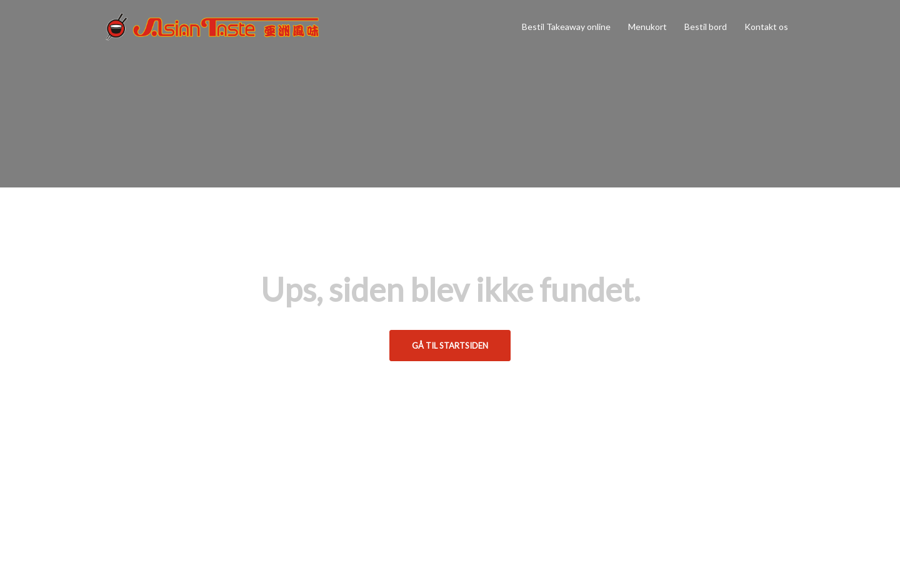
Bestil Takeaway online (566, 27)
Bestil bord (706, 27)
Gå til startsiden (450, 346)
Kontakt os (766, 27)
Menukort (647, 27)
